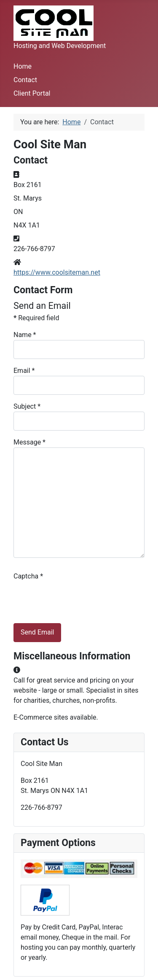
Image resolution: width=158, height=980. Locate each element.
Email (24, 371)
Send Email (37, 632)
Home (23, 66)
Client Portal (32, 93)
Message (29, 442)
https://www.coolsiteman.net (57, 272)
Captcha (28, 576)
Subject (27, 406)
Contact (25, 80)
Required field (36, 318)
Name (25, 335)
